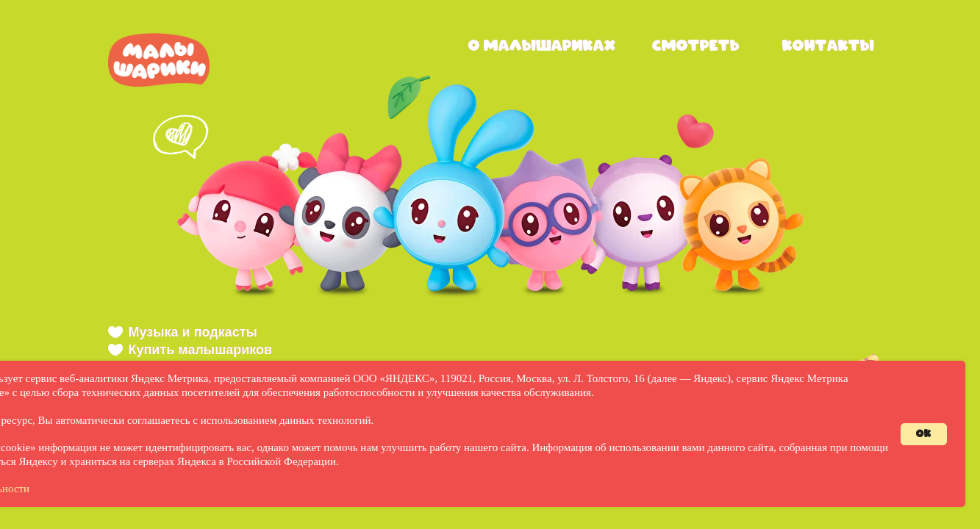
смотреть (696, 46)
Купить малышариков (201, 350)
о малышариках (542, 46)
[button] (247, 213)
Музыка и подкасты (193, 332)
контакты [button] (828, 46)
